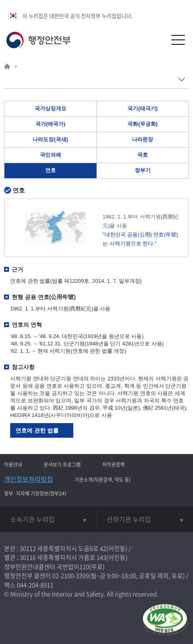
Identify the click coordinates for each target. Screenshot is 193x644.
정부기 (143, 170)
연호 (50, 170)
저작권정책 (113, 465)
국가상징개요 (50, 108)
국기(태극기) (143, 108)
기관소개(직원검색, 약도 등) (103, 480)
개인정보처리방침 (29, 479)
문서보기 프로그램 (62, 465)
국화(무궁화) (143, 124)
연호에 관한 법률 (37, 430)
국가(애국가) (50, 124)
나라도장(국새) (50, 139)
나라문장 (143, 139)
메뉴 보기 (181, 80)
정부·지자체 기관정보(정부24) (35, 493)
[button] (158, 40)
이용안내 (13, 465)
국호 (143, 155)
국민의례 (50, 155)
